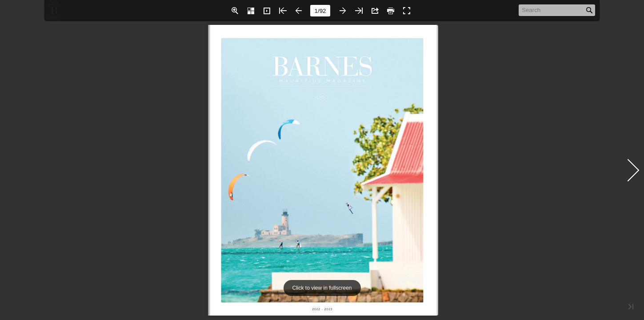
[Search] (552, 10)
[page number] (320, 11)
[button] (235, 11)
